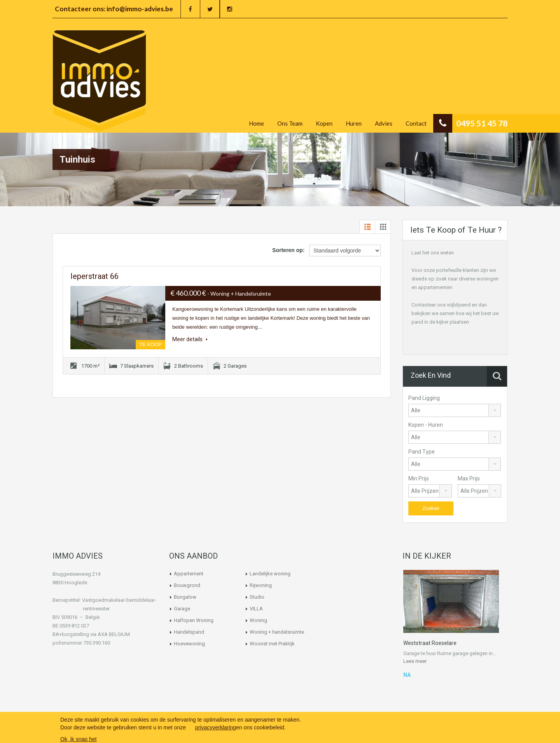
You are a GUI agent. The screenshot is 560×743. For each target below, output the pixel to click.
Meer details (190, 339)
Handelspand (189, 632)
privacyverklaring (216, 727)
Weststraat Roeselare (430, 643)
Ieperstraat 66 (94, 276)
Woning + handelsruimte (277, 632)
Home (256, 123)
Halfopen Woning (194, 620)
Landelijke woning (270, 574)
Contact (416, 123)
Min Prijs (419, 478)
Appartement (189, 574)
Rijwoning (261, 585)
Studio (257, 597)
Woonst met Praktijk (272, 644)
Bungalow (185, 597)
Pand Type (422, 452)
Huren (354, 123)
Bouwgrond (187, 585)
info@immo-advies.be (140, 9)
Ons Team (290, 123)
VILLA (256, 609)
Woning (258, 620)
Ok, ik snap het (78, 739)
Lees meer (415, 661)
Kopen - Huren (426, 425)
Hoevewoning (189, 644)
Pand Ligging (424, 398)
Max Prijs (469, 478)
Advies (384, 123)
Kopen (324, 123)
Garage (182, 609)
